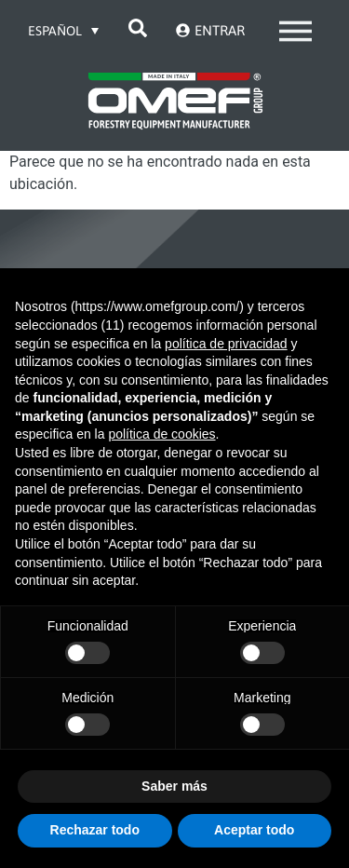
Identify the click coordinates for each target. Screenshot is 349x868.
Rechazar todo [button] (95, 830)
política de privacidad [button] (226, 344)
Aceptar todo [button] (254, 830)
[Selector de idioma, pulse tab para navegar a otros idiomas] (64, 30)
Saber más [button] (174, 786)
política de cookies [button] (161, 434)
